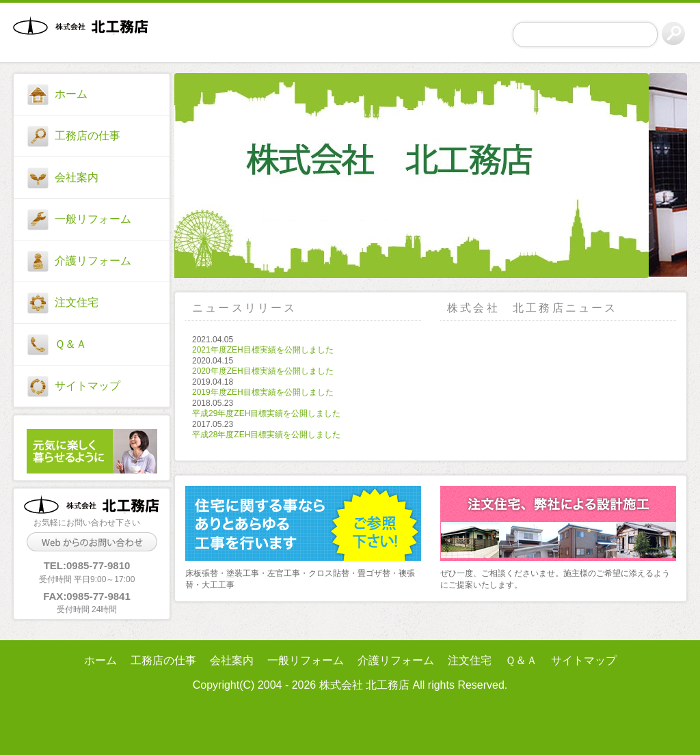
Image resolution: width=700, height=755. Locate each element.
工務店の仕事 (87, 136)
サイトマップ (87, 386)
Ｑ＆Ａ (71, 344)
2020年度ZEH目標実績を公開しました (263, 371)
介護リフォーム (93, 261)
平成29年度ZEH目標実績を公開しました (266, 413)
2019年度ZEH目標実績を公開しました (263, 392)
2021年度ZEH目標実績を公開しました (263, 350)
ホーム (71, 94)
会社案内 (77, 177)
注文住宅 (77, 302)
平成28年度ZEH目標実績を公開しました (266, 435)
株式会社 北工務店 (86, 35)
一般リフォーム (93, 219)
